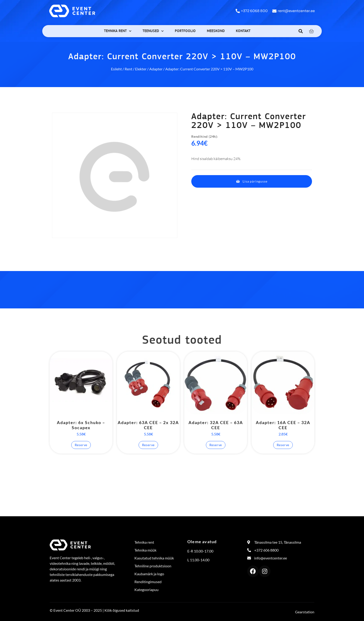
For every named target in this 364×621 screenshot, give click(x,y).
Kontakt (243, 31)
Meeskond (216, 31)
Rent (128, 69)
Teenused (153, 31)
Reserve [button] (81, 445)
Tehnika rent (118, 31)
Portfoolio (185, 31)
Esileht (116, 69)
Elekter (141, 69)
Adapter (156, 69)
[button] (301, 31)
